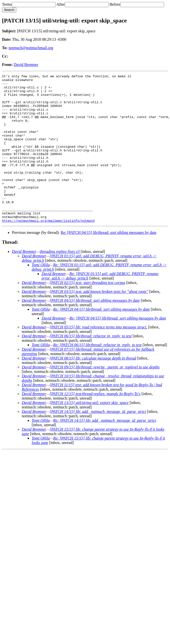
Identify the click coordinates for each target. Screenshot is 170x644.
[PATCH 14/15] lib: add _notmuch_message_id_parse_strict (98, 441)
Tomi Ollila (41, 294)
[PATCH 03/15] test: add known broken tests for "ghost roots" (99, 321)
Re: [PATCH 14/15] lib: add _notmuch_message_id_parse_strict (105, 450)
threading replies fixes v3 (60, 281)
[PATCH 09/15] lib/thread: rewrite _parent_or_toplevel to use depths (105, 397)
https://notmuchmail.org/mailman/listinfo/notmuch (48, 250)
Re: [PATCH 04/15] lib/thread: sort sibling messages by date (109, 262)
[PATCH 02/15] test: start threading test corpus (87, 312)
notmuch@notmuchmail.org (31, 48)
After (61, 4)
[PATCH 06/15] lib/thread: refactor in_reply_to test (91, 366)
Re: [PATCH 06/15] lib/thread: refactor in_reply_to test (97, 374)
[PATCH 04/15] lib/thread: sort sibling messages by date (95, 330)
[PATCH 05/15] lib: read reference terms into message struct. (98, 357)
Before (115, 4)
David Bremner (26, 65)
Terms (7, 4)
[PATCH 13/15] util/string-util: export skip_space (89, 432)
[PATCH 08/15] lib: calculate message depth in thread (93, 388)
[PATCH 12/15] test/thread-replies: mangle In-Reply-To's (95, 423)
